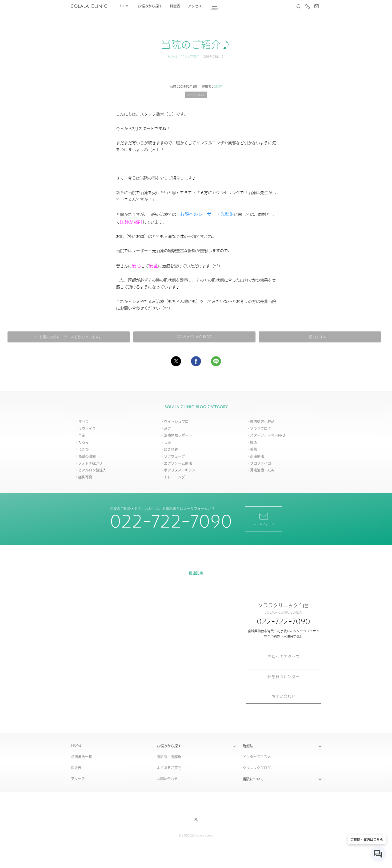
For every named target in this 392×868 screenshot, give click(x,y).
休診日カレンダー (283, 676)
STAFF (218, 86)
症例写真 (85, 477)
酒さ (167, 428)
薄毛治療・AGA (262, 470)
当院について (253, 779)
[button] (176, 361)
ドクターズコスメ (257, 757)
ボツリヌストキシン (180, 470)
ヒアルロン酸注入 (92, 470)
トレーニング (174, 477)
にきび (83, 449)
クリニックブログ (257, 768)
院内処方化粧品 (262, 421)
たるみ (83, 442)
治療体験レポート (178, 435)
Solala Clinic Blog (194, 337)
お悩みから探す (150, 6)
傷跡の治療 (87, 456)
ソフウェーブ (174, 456)
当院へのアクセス (283, 657)
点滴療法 (257, 456)
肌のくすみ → (319, 337)
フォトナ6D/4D (90, 463)
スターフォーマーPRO (267, 435)
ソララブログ (190, 57)
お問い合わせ (283, 696)
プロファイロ (260, 463)
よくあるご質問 (169, 768)
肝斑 (253, 442)
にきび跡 (171, 449)
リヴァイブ (87, 428)
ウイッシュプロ (176, 421)
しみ (167, 442)
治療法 (248, 746)
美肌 (253, 449)
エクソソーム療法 (178, 463)
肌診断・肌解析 (169, 757)
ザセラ (83, 421)
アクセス (195, 6)
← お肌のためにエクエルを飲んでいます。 (70, 337)
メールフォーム (263, 519)
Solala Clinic (89, 6)
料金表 (175, 6)
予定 (82, 435)
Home (125, 6)
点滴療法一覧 (81, 757)
